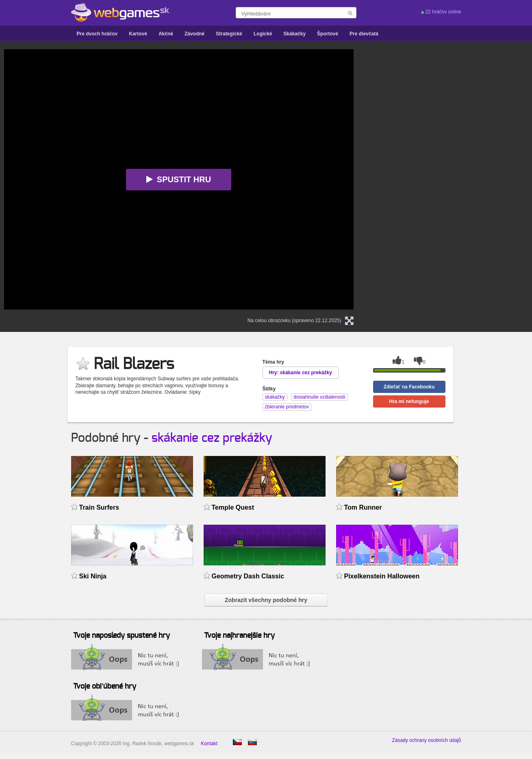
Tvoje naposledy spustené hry (122, 636)
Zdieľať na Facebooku (409, 387)
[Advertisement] (467, 171)
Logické (263, 34)
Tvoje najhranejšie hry (239, 636)
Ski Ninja (93, 576)
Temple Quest (233, 507)
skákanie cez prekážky (212, 438)
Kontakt (209, 744)
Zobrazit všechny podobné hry (266, 600)
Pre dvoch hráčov (97, 34)
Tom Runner (363, 507)
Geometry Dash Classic (248, 576)
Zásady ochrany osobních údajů (426, 740)
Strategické (229, 34)
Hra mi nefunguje (409, 401)
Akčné (166, 34)
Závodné (194, 34)
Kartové (138, 34)
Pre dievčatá (364, 34)
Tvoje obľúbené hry (105, 687)
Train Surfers (99, 507)
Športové (328, 34)
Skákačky (294, 34)
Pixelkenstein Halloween (382, 576)
